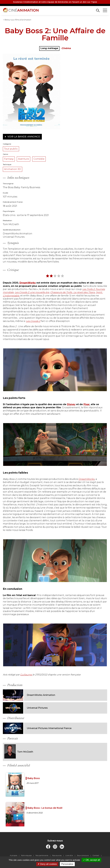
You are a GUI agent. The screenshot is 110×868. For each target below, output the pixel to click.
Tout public (11, 149)
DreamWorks (87, 479)
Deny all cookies (47, 864)
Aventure (23, 159)
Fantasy (9, 159)
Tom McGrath (19, 752)
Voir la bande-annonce (22, 137)
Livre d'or (69, 855)
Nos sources (57, 855)
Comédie (39, 159)
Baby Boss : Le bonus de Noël (45, 808)
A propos (14, 855)
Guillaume (26, 675)
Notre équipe (26, 855)
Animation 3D (13, 169)
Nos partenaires (42, 855)
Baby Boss (34, 778)
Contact (96, 855)
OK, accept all (91, 860)
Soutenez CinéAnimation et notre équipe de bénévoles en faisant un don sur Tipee (55, 2)
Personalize (67, 864)
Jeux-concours (83, 855)
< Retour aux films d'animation (17, 20)
